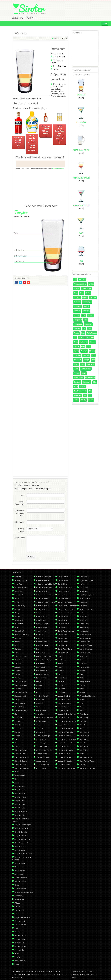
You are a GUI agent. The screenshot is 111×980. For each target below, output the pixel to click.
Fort (84, 329)
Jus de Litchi (62, 620)
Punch (76, 369)
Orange (86, 360)
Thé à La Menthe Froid (23, 917)
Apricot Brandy (20, 606)
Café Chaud (19, 660)
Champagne (87, 302)
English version (60, 38)
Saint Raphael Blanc (87, 757)
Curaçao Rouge (42, 627)
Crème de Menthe (43, 580)
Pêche (82, 678)
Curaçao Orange (42, 624)
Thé (16, 914)
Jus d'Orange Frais (43, 747)
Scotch (17, 772)
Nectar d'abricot (85, 638)
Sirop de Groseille (21, 832)
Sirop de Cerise (20, 801)
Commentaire (19, 538)
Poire (82, 707)
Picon (82, 689)
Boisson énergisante (22, 635)
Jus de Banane (42, 761)
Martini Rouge (85, 627)
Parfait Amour (84, 667)
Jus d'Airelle (41, 732)
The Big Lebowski (80, 391)
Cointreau (62, 66)
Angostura (18, 591)
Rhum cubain (84, 747)
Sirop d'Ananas (20, 786)
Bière (76, 293)
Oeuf (81, 660)
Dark (86, 320)
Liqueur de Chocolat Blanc (67, 714)
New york (86, 355)
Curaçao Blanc (41, 617)
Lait (59, 674)
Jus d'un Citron (42, 754)
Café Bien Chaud (21, 656)
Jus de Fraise (63, 595)
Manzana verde (85, 598)
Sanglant (77, 382)
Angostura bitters (21, 595)
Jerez (38, 725)
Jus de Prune (63, 645)
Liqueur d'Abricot (64, 696)
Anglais (91, 284)
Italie (83, 346)
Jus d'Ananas (41, 739)
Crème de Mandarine (44, 577)
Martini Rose (84, 624)
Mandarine (83, 591)
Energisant (88, 324)
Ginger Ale (40, 700)
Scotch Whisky (20, 775)
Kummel (61, 671)
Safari (82, 754)
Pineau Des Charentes (88, 696)
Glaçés (81, 337)
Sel (16, 779)
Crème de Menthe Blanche (46, 584)
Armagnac (18, 609)
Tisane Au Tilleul (20, 925)
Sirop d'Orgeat (20, 793)
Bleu (82, 293)
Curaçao (90, 315)
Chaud (86, 306)
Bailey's (17, 613)
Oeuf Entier (84, 663)
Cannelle (18, 674)
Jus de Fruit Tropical (65, 602)
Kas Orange (62, 660)
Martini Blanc (84, 617)
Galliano (39, 685)
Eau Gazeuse (41, 663)
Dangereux (78, 320)
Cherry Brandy (20, 703)
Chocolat (77, 311)
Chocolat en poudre (21, 710)
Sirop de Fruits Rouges (23, 825)
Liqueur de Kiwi (63, 747)
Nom (22, 495)
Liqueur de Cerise (64, 710)
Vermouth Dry (19, 943)
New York (77, 355)
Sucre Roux (19, 896)
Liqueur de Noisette (65, 761)
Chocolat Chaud (20, 707)
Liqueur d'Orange (64, 700)
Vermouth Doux (20, 939)
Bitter (16, 627)
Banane (17, 617)
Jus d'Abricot (41, 728)
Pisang (82, 700)
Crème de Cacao (21, 754)
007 (75, 280)
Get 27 (39, 689)
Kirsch (60, 667)
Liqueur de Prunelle (87, 580)
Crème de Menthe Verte (45, 588)
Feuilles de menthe (43, 674)
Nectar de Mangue (86, 649)
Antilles (77, 288)
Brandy (85, 297)
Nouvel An (78, 360)
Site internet (20, 522)
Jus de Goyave (63, 617)
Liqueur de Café (64, 707)
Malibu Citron (84, 588)
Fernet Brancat (42, 671)
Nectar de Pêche (86, 653)
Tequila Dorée (20, 910)
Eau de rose (41, 653)
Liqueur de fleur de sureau (67, 721)
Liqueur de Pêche (64, 765)
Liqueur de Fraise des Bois (67, 728)
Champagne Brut (21, 682)
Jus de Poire (62, 638)
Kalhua (60, 656)
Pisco (82, 703)
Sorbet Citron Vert (21, 878)
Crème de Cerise (21, 765)
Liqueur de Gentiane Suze (67, 739)
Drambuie (40, 635)
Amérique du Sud (80, 284)
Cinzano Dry (19, 721)
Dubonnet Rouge (42, 645)
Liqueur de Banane (65, 703)
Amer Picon (19, 584)
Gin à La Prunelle (42, 696)
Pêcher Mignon (85, 682)
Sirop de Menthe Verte (22, 839)
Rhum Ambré (84, 736)
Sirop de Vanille (20, 863)
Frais (90, 329)
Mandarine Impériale (87, 595)
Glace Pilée (40, 703)
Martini (76, 351)
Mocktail (84, 351)
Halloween (84, 342)
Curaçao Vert (41, 631)
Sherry (17, 783)
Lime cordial (62, 685)
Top (90, 391)
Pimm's (82, 692)
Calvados (77, 302)
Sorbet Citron (19, 874)
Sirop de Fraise (20, 808)
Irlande (76, 346)
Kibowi (60, 663)
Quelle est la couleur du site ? (20, 513)
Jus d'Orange (41, 743)
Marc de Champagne (87, 609)
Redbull (77, 373)
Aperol (17, 602)
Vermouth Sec (20, 950)
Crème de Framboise (22, 768)
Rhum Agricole (85, 732)
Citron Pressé (19, 725)
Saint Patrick (78, 378)
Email (20, 503)
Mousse (92, 351)
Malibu (82, 584)
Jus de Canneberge (43, 765)
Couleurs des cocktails (58, 168)
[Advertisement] (41, 186)
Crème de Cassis (21, 761)
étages (91, 400)
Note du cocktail (21, 530)
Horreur (92, 342)
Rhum (84, 373)
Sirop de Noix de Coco (23, 843)
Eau (38, 649)
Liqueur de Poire (85, 577)
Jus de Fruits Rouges (65, 613)
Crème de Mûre (42, 591)
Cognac (77, 315)
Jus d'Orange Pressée (44, 750)
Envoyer (31, 557)
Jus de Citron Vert (64, 591)
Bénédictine (19, 624)
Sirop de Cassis (20, 797)
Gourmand (90, 337)
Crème (17, 747)
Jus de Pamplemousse (66, 631)
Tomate (17, 928)
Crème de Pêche (42, 598)
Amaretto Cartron (21, 580)
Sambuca (83, 765)
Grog (76, 342)
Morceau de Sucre (86, 635)
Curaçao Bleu (41, 620)
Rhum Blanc (84, 739)
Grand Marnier (41, 710)
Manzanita (83, 602)
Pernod (82, 685)
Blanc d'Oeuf (19, 631)
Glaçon (39, 707)
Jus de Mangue (63, 624)
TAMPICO (20, 33)
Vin (90, 395)
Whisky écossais (20, 961)
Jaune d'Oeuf (41, 721)
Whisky (83, 400)
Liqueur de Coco (64, 718)
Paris (93, 360)
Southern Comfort (21, 881)
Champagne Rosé (21, 685)
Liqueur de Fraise (64, 725)
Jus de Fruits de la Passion (67, 606)
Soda (76, 386)
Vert (85, 395)
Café (16, 653)
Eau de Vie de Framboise (45, 656)
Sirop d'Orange (20, 790)
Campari (61, 57)
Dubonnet (40, 638)
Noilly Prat (83, 656)
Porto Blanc (84, 714)
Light (89, 346)
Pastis (76, 364)
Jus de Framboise (64, 598)
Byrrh (17, 645)
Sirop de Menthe (20, 836)
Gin (75, 337)
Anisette (18, 598)
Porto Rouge (84, 718)
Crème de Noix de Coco (45, 595)
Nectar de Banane (86, 642)
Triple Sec (78, 395)
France (76, 333)
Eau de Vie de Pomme (44, 660)
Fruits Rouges (92, 333)
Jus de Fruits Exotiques (66, 609)
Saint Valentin (90, 378)
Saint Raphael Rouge (87, 761)
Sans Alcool (87, 382)
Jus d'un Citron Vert (43, 757)
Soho (16, 867)
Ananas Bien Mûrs (21, 588)
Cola (83, 315)
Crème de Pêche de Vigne (46, 602)
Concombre (19, 743)
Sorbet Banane (20, 871)
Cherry (17, 700)
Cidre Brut (18, 718)
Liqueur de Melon (64, 754)
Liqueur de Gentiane (65, 736)
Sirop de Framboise (21, 812)
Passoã (82, 671)
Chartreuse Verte (21, 696)
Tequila (83, 386)
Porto (83, 364)
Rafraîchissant (86, 369)
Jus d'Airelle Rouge (43, 736)
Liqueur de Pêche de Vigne (67, 768)
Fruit (83, 333)
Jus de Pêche (63, 635)
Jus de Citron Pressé (65, 588)
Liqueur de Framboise (66, 732)
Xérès (17, 964)
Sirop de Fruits (20, 815)
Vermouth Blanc (20, 936)
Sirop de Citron (20, 804)
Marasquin (83, 606)
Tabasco (18, 903)
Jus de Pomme (63, 642)
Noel (94, 355)
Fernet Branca (41, 667)
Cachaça (93, 297)
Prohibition (90, 364)
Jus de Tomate (63, 653)
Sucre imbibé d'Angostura (24, 892)
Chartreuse (78, 306)
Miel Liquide (84, 631)
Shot (95, 382)
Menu (105, 24)
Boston (88, 293)
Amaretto (18, 577)
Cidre (17, 714)
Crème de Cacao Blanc (23, 757)
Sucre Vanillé (19, 899)
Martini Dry (83, 620)
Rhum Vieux (84, 750)
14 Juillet (82, 280)
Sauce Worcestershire (87, 768)
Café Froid (18, 663)
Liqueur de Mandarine (66, 750)
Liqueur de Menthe (65, 757)
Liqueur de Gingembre (66, 743)
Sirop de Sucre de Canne (23, 854)
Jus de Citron (63, 584)
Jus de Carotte (41, 768)
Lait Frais (61, 682)
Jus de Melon (63, 627)
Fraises (39, 682)
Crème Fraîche (42, 609)
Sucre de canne (20, 889)
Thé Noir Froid (20, 921)
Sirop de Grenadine (21, 828)
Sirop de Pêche (20, 846)
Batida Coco (19, 620)
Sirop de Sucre (20, 850)
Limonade (61, 689)
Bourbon (77, 297)
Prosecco (83, 721)
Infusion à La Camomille (45, 718)
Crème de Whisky (43, 606)
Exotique (77, 329)
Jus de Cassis (63, 577)
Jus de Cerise (63, 580)
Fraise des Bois (42, 678)
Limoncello (62, 692)
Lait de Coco (62, 678)
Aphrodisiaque (87, 288)
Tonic (56, 70)
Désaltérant (78, 324)
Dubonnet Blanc (42, 642)
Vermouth (18, 932)
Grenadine (40, 714)
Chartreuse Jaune (21, 692)
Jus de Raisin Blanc (65, 649)
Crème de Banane (21, 750)
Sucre (17, 885)
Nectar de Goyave (86, 645)
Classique (86, 311)
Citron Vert (18, 728)
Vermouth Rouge (21, 946)
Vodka (76, 400)
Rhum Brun (84, 743)
